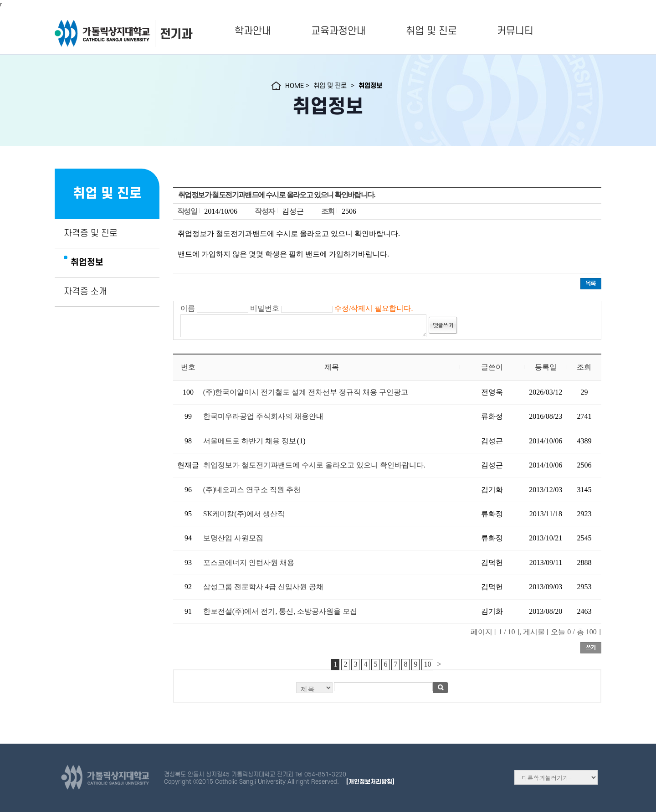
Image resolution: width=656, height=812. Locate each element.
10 (427, 664)
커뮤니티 (515, 31)
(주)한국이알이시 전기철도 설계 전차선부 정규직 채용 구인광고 (306, 392)
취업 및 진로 (431, 31)
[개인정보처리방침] (370, 782)
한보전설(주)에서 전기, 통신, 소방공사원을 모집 (280, 611)
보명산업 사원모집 (233, 538)
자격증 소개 (85, 292)
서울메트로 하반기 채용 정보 (250, 441)
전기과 (176, 34)
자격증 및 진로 (91, 233)
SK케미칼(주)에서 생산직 (244, 514)
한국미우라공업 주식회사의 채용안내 (263, 416)
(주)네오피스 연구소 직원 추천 (252, 490)
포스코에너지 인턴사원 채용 (249, 563)
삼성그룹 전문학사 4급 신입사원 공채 (263, 587)
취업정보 (87, 262)
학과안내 (253, 31)
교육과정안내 (338, 31)
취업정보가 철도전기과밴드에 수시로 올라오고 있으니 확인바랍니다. (314, 465)
